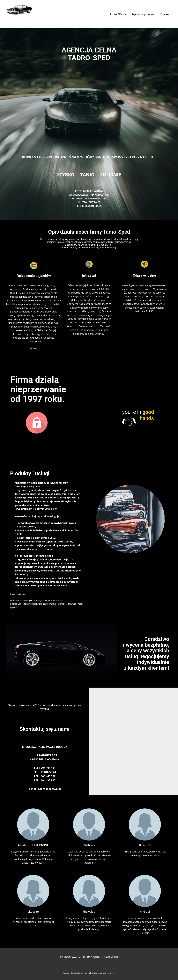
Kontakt (165, 14)
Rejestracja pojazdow (143, 14)
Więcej (34, 348)
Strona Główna (118, 14)
